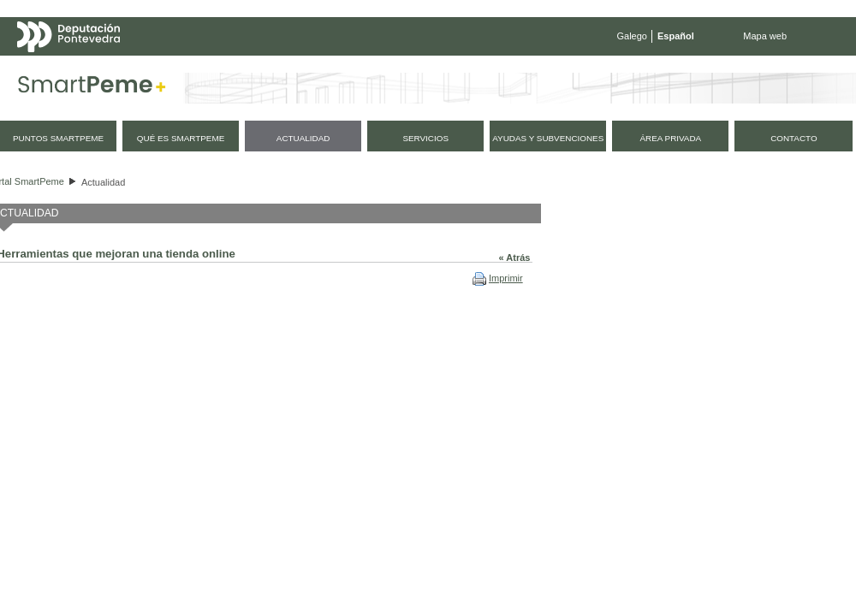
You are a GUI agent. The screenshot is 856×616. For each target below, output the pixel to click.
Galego (632, 36)
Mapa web (765, 36)
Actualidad (103, 182)
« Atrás (515, 258)
